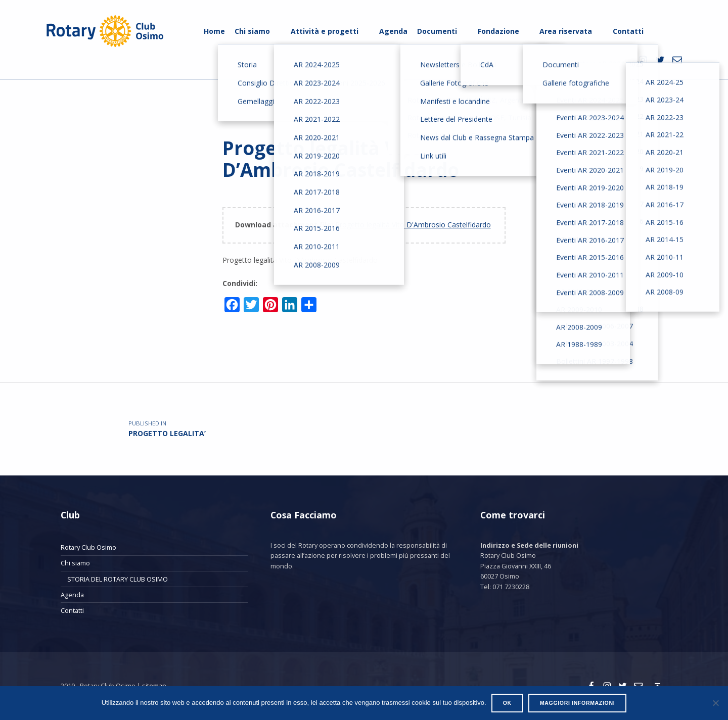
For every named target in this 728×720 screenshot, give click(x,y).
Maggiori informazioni (577, 703)
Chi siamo (252, 31)
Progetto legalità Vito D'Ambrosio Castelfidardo (413, 225)
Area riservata (566, 31)
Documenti (437, 31)
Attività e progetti (325, 31)
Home (214, 31)
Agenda (393, 31)
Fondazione (498, 31)
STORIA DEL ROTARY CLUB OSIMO (118, 579)
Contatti (628, 31)
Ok (507, 703)
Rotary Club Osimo (88, 547)
